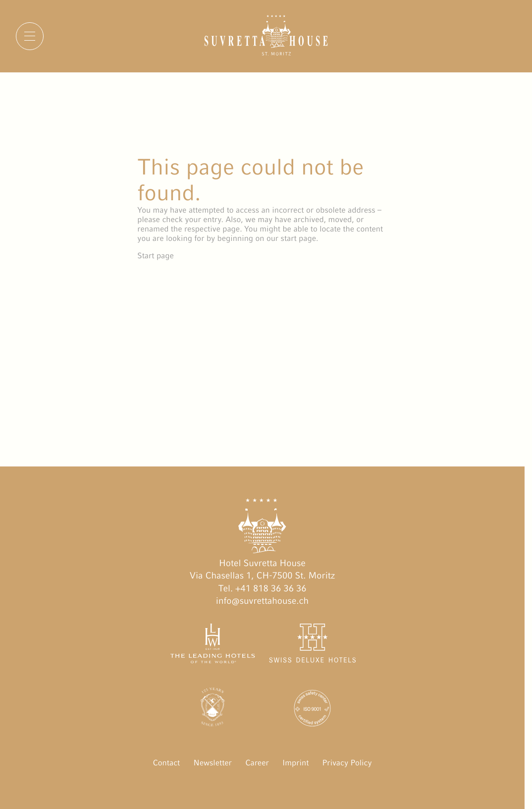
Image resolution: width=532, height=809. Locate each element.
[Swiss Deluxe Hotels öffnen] (312, 645)
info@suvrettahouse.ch (262, 601)
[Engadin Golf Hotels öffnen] (213, 710)
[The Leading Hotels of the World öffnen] (213, 645)
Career (257, 763)
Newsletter (212, 763)
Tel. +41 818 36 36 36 (263, 589)
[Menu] (30, 36)
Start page (156, 256)
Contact (167, 763)
